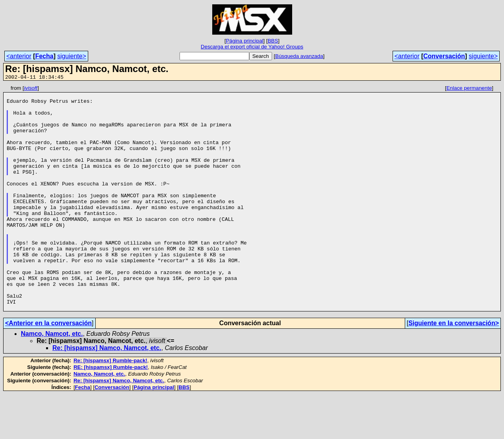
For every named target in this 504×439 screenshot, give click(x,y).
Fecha (44, 56)
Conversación (444, 56)
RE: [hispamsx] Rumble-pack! (111, 412)
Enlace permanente (469, 89)
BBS (273, 41)
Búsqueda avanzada (299, 56)
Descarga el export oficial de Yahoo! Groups (252, 47)
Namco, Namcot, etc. (52, 379)
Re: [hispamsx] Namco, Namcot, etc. (107, 393)
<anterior (19, 56)
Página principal (245, 41)
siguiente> (71, 56)
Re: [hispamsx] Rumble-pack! (110, 405)
